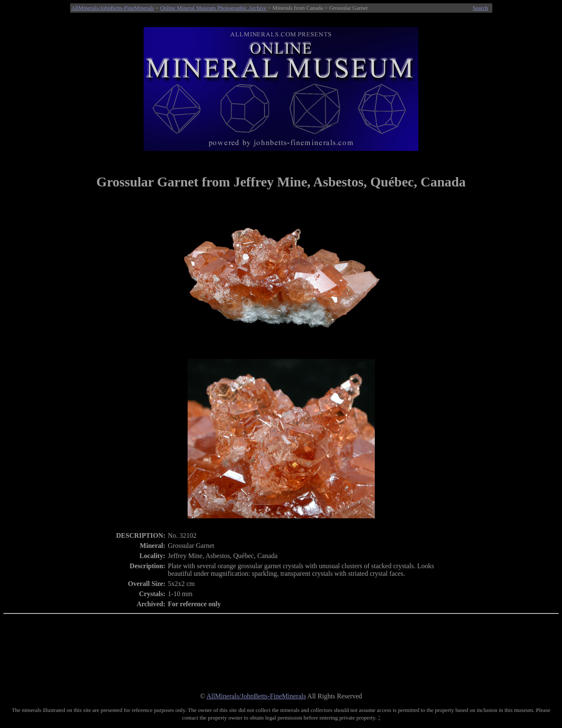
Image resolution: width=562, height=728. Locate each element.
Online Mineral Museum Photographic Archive (213, 8)
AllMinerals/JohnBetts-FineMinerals (113, 8)
